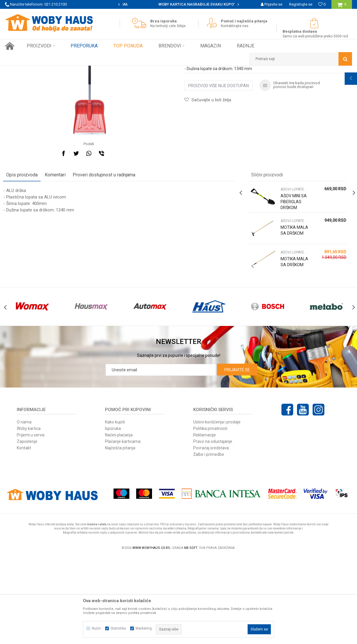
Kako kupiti (115, 509)
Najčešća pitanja (120, 535)
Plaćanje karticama (123, 528)
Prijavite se (237, 457)
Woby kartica (29, 515)
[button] (301, 59)
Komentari (57, 251)
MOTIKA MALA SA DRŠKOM (289, 309)
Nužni (96, 628)
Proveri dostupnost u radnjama (106, 251)
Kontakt (24, 535)
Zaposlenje (27, 528)
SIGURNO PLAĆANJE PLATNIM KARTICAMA (178, 4)
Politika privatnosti (210, 515)
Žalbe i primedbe (209, 541)
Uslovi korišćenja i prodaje (217, 509)
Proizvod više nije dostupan (218, 162)
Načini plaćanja (119, 522)
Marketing (144, 628)
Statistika (118, 628)
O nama (24, 509)
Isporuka (113, 515)
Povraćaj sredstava (211, 535)
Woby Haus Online (20, 70)
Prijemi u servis (31, 522)
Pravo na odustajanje (213, 528)
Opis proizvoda (24, 251)
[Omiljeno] (322, 4)
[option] (179, 4)
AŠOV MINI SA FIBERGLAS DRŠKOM (293, 278)
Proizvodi (47, 70)
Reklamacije (205, 522)
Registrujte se (301, 4)
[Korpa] (342, 7)
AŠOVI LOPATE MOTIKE (106, 70)
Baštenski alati (71, 70)
